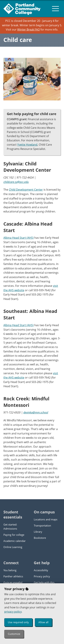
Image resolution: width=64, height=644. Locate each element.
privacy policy (13, 612)
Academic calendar (15, 541)
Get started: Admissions (10, 527)
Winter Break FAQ (29, 29)
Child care (18, 40)
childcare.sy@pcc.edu (16, 182)
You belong (10, 570)
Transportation (42, 525)
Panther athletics (13, 576)
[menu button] (55, 9)
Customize (14, 634)
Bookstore (40, 538)
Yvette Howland (27, 145)
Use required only (18, 622)
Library (38, 532)
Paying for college (14, 535)
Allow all (43, 622)
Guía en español (13, 582)
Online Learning (13, 547)
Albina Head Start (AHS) (19, 238)
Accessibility (41, 570)
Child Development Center (26, 190)
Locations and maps (46, 519)
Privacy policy (42, 576)
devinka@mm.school (36, 412)
